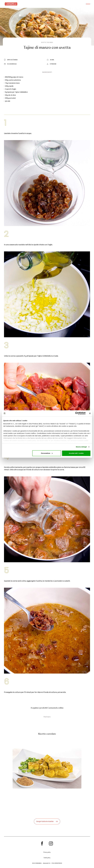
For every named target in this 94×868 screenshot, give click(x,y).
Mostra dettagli (81, 447)
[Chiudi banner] (90, 413)
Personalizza (47, 453)
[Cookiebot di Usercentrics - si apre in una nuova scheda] (77, 413)
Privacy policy (47, 852)
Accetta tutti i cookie (76, 453)
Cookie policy (47, 858)
